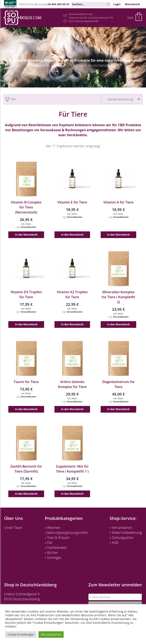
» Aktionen (53, 528)
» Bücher (51, 553)
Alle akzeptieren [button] (51, 634)
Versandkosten (28, 227)
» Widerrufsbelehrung (126, 533)
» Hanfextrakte (56, 548)
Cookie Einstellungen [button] (21, 634)
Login (117, 4)
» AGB (114, 543)
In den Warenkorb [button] (26, 235)
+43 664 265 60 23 (58, 4)
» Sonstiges (53, 558)
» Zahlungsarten (122, 538)
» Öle (49, 543)
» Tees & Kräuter (57, 538)
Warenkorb (132, 4)
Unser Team (13, 528)
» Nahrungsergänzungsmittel (66, 533)
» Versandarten (121, 528)
